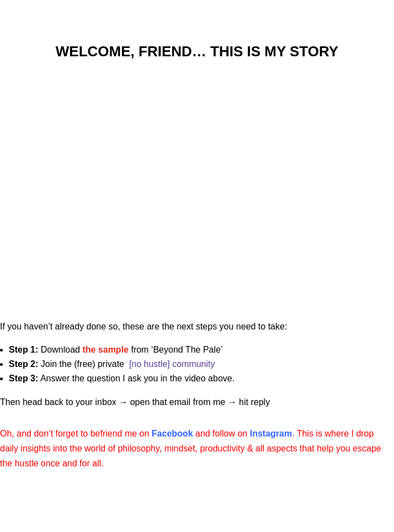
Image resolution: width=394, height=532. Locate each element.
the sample (105, 350)
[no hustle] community (172, 364)
